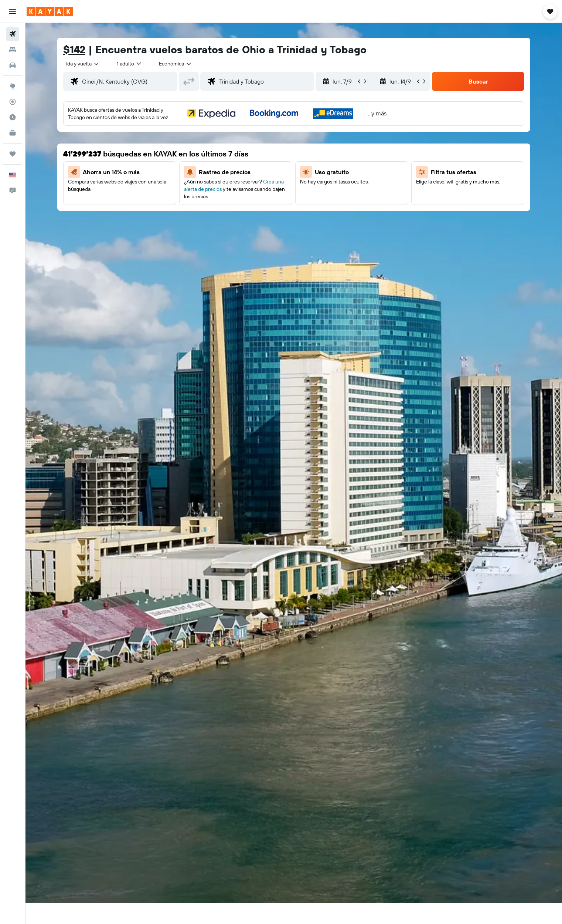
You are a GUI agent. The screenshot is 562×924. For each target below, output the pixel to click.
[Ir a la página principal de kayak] (50, 11)
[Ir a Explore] (13, 86)
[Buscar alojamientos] (13, 50)
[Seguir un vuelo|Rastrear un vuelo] (13, 102)
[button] (13, 11)
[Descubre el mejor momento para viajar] (13, 117)
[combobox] (83, 64)
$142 (74, 49)
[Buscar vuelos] (13, 34)
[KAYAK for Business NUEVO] (13, 133)
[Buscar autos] (13, 65)
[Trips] (13, 154)
